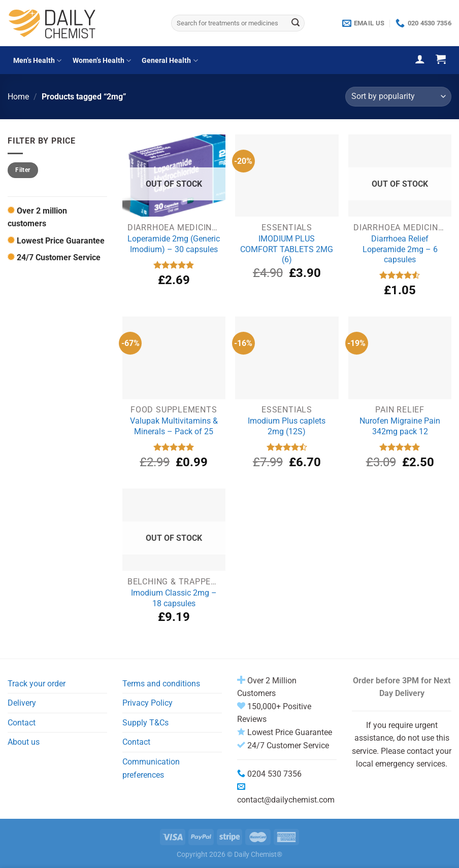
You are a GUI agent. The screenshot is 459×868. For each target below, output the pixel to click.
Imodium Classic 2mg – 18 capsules (174, 598)
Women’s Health (102, 61)
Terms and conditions (161, 684)
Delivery (22, 703)
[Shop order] (398, 97)
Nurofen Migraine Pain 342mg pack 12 (400, 426)
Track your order (37, 684)
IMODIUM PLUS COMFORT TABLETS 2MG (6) (287, 249)
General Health (170, 61)
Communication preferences (151, 768)
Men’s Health (37, 61)
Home (18, 97)
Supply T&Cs (145, 723)
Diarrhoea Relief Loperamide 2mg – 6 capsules (400, 249)
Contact (22, 723)
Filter (23, 170)
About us (24, 742)
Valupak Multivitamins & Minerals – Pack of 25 (174, 426)
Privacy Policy (147, 703)
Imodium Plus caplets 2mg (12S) (287, 426)
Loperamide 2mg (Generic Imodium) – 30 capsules (174, 244)
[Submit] (296, 23)
